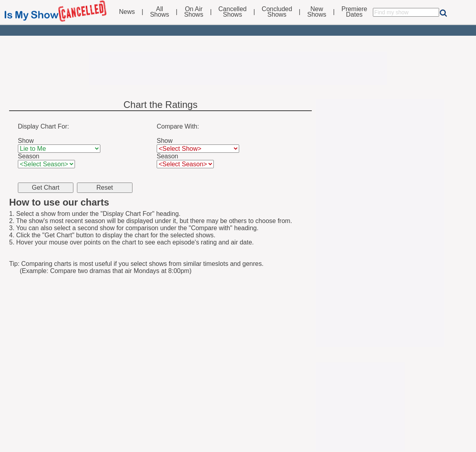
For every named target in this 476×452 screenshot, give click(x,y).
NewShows (317, 12)
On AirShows (194, 12)
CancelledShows (233, 12)
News (127, 12)
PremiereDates (354, 12)
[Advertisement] (238, 68)
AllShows (159, 12)
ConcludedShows (277, 12)
